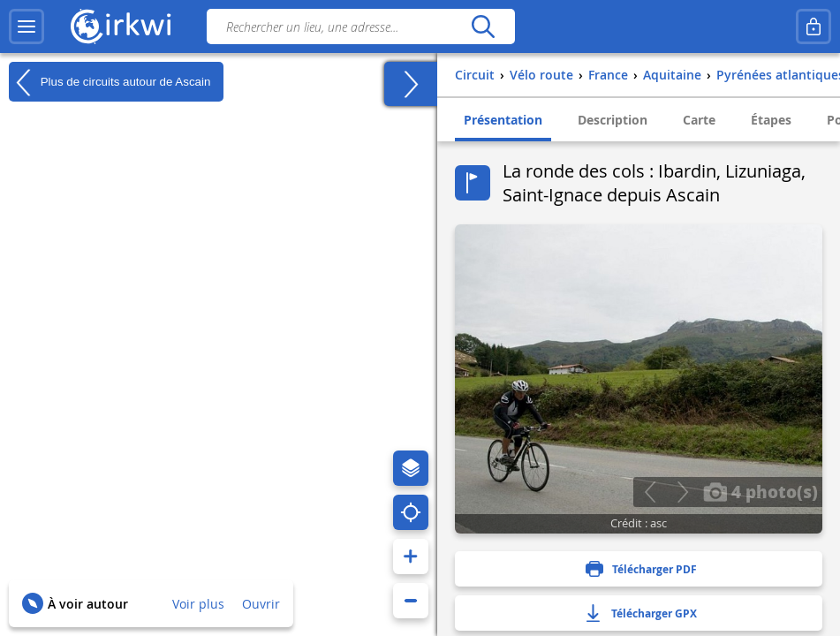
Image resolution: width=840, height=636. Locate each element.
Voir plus (198, 604)
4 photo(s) (761, 491)
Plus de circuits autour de (110, 82)
